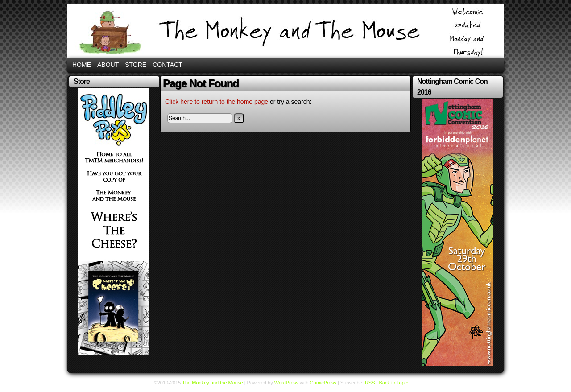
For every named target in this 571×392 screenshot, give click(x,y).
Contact (168, 65)
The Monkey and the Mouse (285, 31)
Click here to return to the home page (217, 102)
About (108, 65)
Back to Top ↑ (394, 383)
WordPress (286, 383)
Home (82, 65)
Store (136, 65)
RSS (370, 383)
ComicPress (323, 383)
